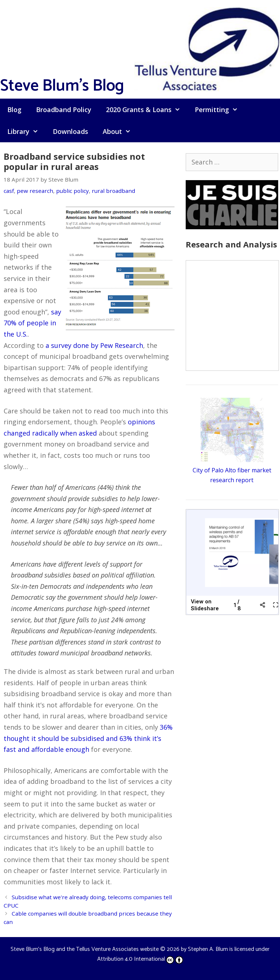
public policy (72, 191)
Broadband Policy (64, 110)
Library (26, 131)
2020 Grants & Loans (147, 110)
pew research (35, 191)
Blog (14, 110)
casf (9, 191)
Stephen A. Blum (208, 949)
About (120, 131)
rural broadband (113, 191)
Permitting (220, 110)
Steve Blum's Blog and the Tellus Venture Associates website (85, 949)
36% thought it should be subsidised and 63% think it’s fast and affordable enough (88, 738)
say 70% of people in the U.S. (32, 323)
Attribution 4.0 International (140, 959)
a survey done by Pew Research (94, 345)
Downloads (70, 131)
